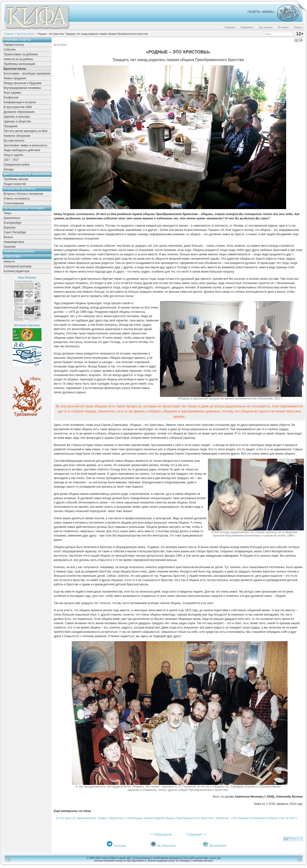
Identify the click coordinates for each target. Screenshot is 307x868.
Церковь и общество (17, 121)
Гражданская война (17, 165)
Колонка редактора (16, 271)
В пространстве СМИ (18, 107)
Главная (230, 27)
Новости (9, 262)
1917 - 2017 (11, 160)
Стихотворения (14, 203)
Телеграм (120, 846)
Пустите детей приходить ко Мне (26, 131)
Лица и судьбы (13, 155)
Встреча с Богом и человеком (23, 194)
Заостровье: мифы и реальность (26, 145)
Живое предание (15, 78)
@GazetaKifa (218, 846)
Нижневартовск (14, 242)
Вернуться (295, 839)
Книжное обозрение (17, 136)
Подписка (247, 27)
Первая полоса (14, 45)
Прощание (11, 126)
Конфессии (11, 97)
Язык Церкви (12, 93)
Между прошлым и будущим (23, 83)
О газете (283, 27)
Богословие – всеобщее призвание (27, 74)
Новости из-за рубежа (18, 59)
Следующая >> (196, 834)
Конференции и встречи (20, 102)
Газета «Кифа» (261, 12)
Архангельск (12, 218)
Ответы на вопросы (17, 199)
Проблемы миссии (16, 179)
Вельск (8, 237)
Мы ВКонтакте (166, 846)
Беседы (9, 169)
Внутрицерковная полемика (22, 88)
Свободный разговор (18, 266)
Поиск (298, 27)
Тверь (8, 213)
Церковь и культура (17, 117)
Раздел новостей (15, 184)
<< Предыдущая (161, 834)
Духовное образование (19, 112)
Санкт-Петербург (15, 232)
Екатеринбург (13, 223)
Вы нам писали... (15, 141)
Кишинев (10, 247)
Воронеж (9, 228)
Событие (10, 50)
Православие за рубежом (21, 54)
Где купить (266, 27)
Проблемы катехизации (19, 64)
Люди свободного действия (22, 150)
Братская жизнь (26, 34)
